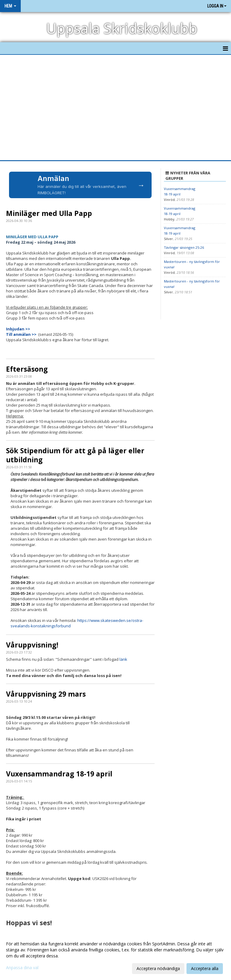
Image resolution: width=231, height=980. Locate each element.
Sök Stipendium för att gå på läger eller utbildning (75, 455)
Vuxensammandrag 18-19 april (59, 774)
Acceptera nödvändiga (158, 968)
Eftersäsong (27, 369)
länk (123, 659)
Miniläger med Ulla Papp (49, 213)
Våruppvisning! (32, 645)
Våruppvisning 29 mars (46, 694)
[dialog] (115, 956)
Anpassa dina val (22, 968)
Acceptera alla (205, 968)
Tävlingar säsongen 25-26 (184, 247)
